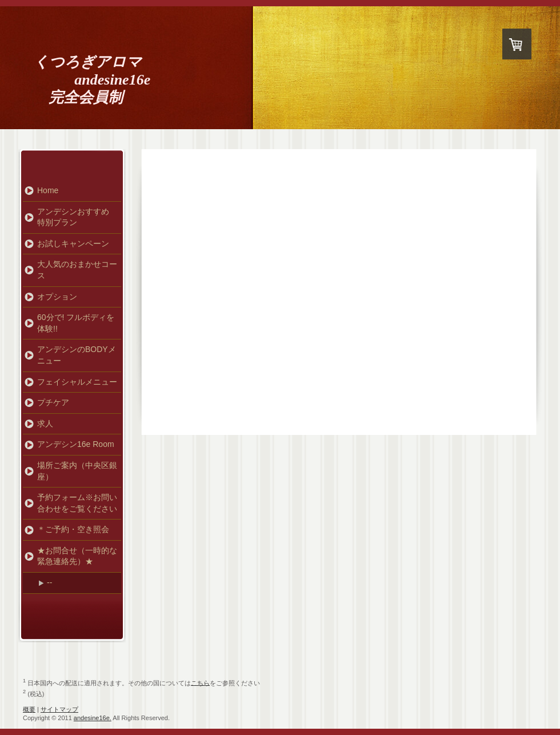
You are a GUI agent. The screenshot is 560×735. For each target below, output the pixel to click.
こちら (200, 682)
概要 (29, 709)
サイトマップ (59, 709)
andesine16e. (93, 718)
